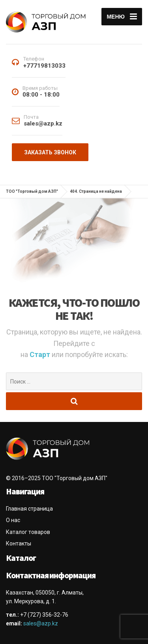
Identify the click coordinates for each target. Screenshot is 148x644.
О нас (13, 520)
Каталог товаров (28, 532)
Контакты (19, 543)
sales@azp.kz (41, 623)
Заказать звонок (50, 152)
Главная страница (29, 509)
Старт (41, 354)
